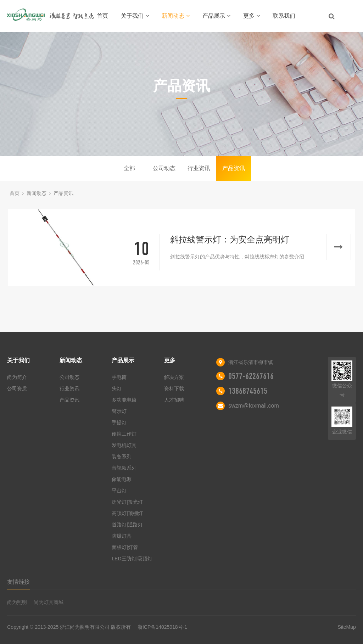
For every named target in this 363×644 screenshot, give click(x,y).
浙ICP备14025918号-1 (162, 627)
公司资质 (17, 388)
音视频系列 (124, 468)
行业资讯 (199, 168)
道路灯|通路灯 (127, 525)
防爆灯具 (122, 536)
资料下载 (174, 388)
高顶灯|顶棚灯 (127, 513)
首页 (102, 16)
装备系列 (122, 457)
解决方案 (174, 377)
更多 (252, 16)
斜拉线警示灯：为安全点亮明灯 (230, 239)
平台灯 (119, 491)
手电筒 (119, 377)
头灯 (117, 388)
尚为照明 (17, 602)
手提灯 (119, 422)
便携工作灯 (124, 434)
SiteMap (347, 627)
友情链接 (18, 582)
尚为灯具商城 (49, 602)
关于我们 (135, 16)
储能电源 (122, 479)
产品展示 (216, 16)
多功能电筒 (124, 400)
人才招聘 (174, 400)
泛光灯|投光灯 (127, 502)
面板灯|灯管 (125, 547)
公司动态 (164, 168)
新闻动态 (176, 16)
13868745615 (248, 391)
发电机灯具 (124, 445)
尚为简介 (17, 377)
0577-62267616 (251, 376)
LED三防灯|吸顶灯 (132, 559)
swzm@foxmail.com (253, 406)
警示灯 (119, 411)
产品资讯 (234, 168)
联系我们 (284, 16)
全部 (129, 168)
